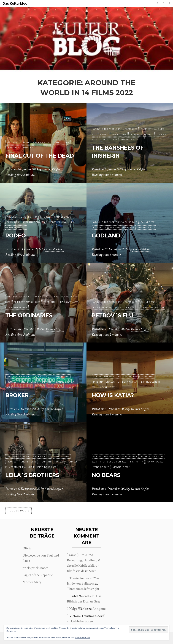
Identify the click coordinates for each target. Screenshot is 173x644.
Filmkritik (13, 148)
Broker (18, 395)
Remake (28, 148)
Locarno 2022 (109, 387)
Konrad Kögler (52, 169)
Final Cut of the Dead (43, 156)
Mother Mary (32, 582)
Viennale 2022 (129, 140)
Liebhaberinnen (82, 621)
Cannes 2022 (62, 142)
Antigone (99, 609)
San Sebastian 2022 (122, 228)
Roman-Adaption (153, 307)
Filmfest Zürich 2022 (113, 134)
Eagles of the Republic (38, 575)
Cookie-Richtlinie (83, 638)
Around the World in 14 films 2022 (29, 142)
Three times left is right (83, 589)
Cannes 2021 (148, 302)
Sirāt (92, 571)
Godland (107, 235)
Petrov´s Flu (114, 315)
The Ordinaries (31, 315)
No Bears (107, 475)
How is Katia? (115, 395)
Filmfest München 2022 (108, 307)
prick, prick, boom (36, 568)
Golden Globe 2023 (141, 134)
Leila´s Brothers (35, 475)
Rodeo (16, 235)
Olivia (27, 548)
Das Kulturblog (15, 4)
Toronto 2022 (109, 140)
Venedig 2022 (101, 467)
